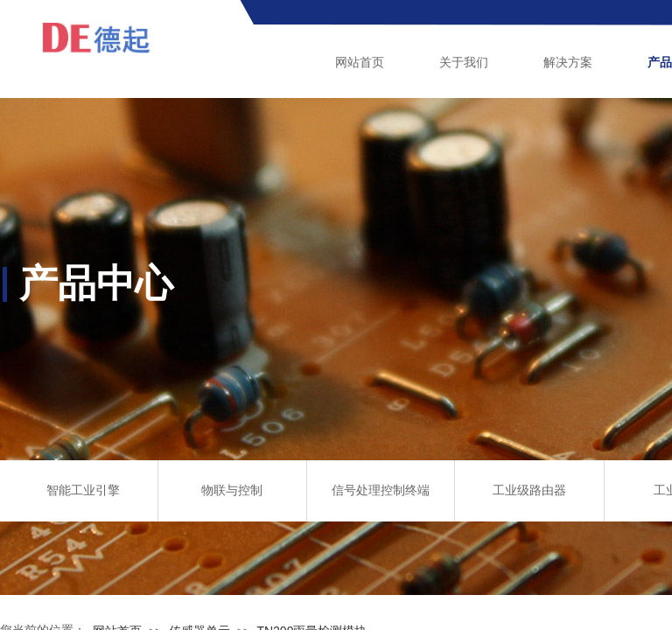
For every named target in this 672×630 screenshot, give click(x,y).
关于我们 (464, 63)
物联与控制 (232, 490)
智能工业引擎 (83, 490)
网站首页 (360, 63)
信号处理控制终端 (381, 490)
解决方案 (568, 63)
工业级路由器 (529, 490)
